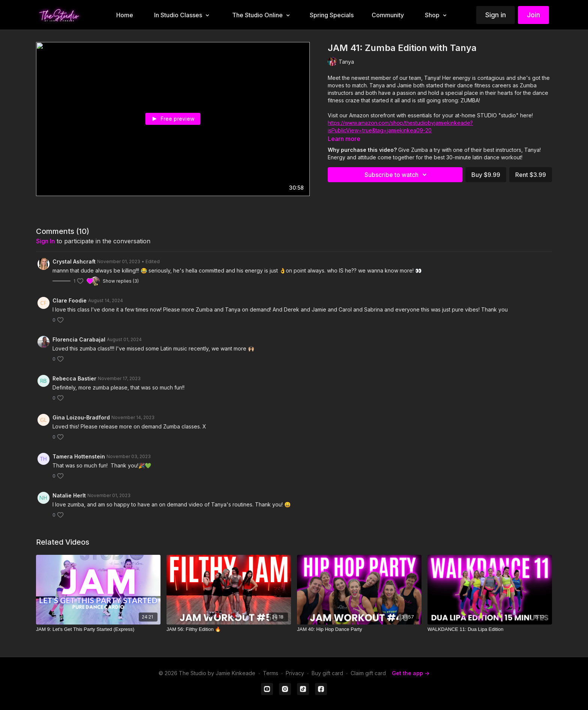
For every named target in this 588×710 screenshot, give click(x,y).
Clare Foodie (70, 300)
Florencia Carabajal (79, 339)
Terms (271, 673)
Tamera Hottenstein (79, 456)
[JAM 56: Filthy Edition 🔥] (229, 629)
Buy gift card (327, 673)
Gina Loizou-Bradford (81, 417)
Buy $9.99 (486, 175)
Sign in (496, 15)
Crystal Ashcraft (74, 261)
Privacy (295, 673)
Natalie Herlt (69, 495)
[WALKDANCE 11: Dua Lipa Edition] (490, 629)
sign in (45, 241)
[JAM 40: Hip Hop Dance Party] (359, 629)
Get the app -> (411, 673)
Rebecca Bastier (74, 378)
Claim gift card (368, 673)
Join (533, 15)
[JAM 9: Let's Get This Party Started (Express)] (98, 629)
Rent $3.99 (531, 175)
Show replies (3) (121, 281)
